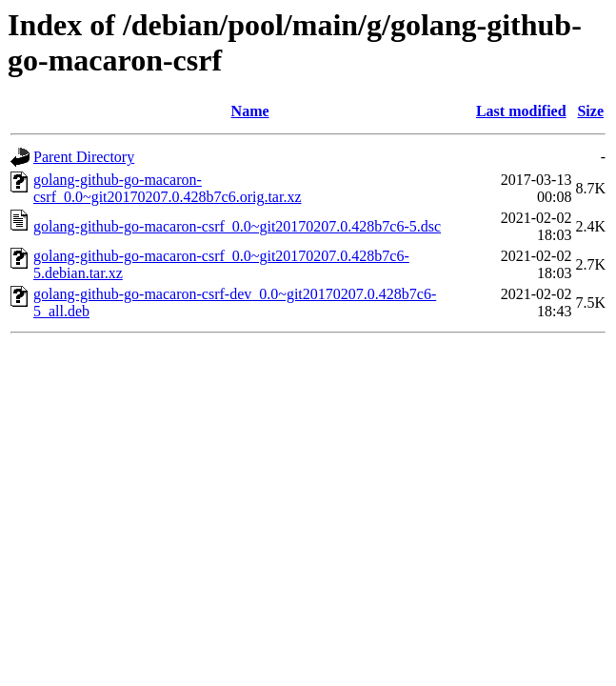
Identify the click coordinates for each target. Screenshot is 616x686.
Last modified (521, 111)
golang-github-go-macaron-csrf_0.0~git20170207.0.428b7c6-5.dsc (237, 226)
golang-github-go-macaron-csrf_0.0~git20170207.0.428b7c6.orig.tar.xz (168, 188)
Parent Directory (84, 157)
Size (590, 111)
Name (250, 111)
